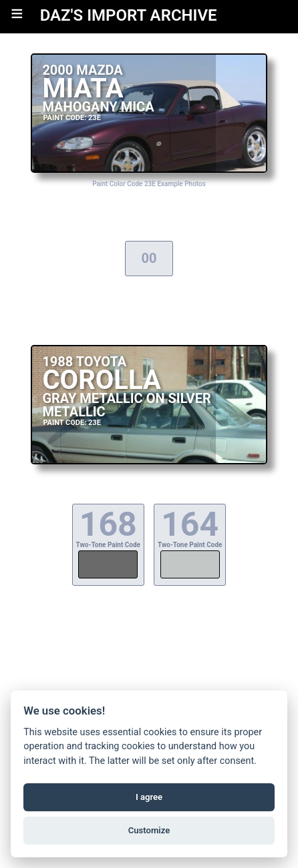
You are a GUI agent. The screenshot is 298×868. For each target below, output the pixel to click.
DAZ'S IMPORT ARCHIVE (129, 15)
